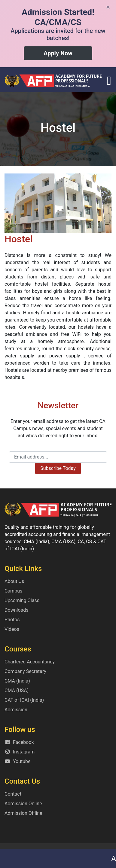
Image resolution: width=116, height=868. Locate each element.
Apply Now (58, 53)
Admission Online (23, 804)
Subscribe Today (58, 468)
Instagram (20, 752)
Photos (12, 620)
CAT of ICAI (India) (24, 700)
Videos (12, 629)
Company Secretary (25, 671)
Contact (13, 794)
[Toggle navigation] (109, 81)
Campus (13, 591)
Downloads (16, 610)
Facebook (19, 742)
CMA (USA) (17, 690)
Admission (16, 710)
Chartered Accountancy (30, 662)
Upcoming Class (22, 600)
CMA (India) (17, 681)
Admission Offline (23, 813)
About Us (14, 581)
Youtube (18, 761)
